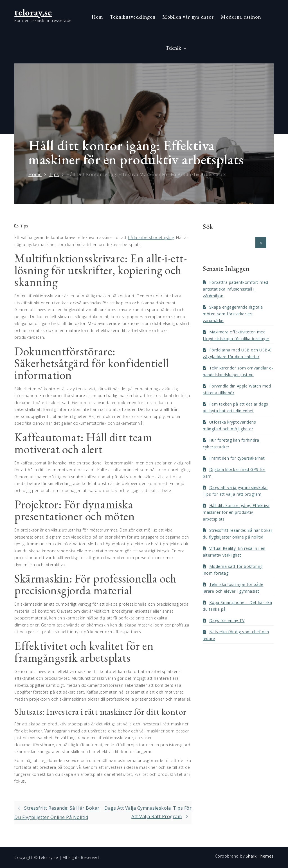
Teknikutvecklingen (133, 17)
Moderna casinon (241, 17)
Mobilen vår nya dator (188, 17)
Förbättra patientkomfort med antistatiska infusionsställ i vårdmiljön (236, 289)
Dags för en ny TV (227, 620)
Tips (24, 226)
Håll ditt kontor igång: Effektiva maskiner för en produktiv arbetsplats (236, 512)
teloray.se (33, 12)
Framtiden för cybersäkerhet (237, 458)
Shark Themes (260, 856)
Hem (97, 17)
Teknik (176, 48)
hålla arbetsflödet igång (151, 237)
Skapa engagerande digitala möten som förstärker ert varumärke (233, 314)
